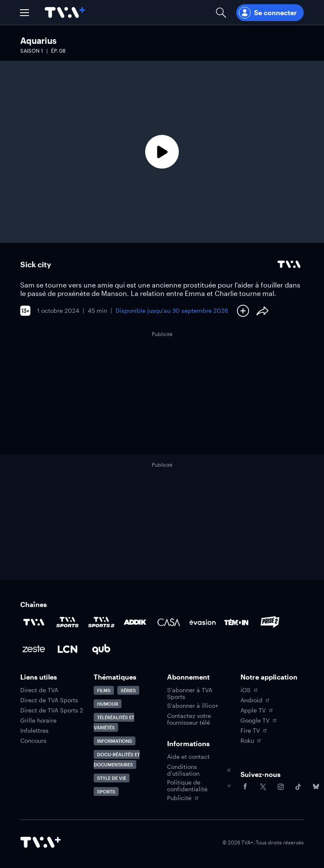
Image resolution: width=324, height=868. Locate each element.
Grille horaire (38, 720)
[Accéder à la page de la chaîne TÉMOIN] (236, 622)
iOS (249, 690)
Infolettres (34, 731)
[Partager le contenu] (262, 311)
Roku (251, 741)
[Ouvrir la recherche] (221, 12)
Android (255, 700)
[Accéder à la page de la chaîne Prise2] (270, 622)
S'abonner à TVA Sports (190, 693)
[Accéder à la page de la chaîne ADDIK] (135, 622)
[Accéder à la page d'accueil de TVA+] (40, 842)
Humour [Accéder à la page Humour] (108, 704)
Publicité (183, 798)
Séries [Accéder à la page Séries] (128, 690)
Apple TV (256, 710)
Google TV (258, 720)
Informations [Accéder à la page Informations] (115, 741)
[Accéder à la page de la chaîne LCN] (67, 649)
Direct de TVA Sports (49, 700)
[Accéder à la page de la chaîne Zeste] (34, 649)
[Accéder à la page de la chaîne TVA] (34, 622)
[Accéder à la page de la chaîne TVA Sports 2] (101, 622)
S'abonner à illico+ (193, 706)
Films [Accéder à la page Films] (104, 690)
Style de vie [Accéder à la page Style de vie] (112, 778)
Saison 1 (32, 51)
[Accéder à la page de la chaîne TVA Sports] (67, 622)
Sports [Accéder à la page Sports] (106, 791)
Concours (33, 741)
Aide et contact (188, 757)
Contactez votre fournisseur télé (189, 719)
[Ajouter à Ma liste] (243, 311)
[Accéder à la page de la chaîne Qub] (101, 649)
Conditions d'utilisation (199, 770)
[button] (24, 13)
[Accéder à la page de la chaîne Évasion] (202, 622)
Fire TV (254, 731)
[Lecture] (162, 152)
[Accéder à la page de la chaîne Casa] (169, 622)
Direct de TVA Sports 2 (52, 710)
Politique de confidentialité (199, 786)
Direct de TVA (39, 690)
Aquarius (38, 40)
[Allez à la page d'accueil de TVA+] (65, 12)
